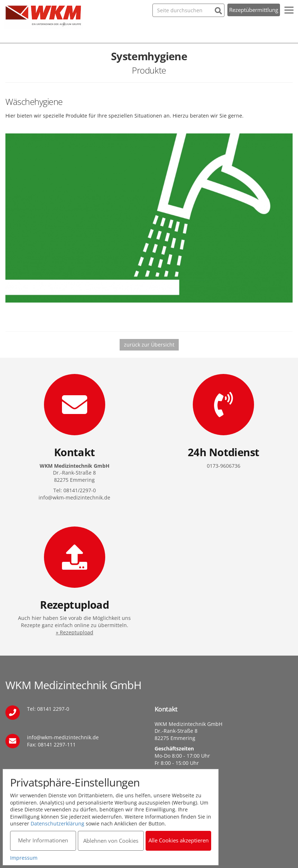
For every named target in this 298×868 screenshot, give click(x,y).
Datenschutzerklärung (59, 822)
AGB (160, 814)
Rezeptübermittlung (254, 10)
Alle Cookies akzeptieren (180, 840)
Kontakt (164, 788)
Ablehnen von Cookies (112, 840)
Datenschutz (170, 806)
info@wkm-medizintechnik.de (63, 737)
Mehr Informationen (43, 840)
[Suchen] (218, 10)
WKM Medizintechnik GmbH (43, 16)
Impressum (168, 797)
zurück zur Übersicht (149, 345)
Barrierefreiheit (173, 823)
